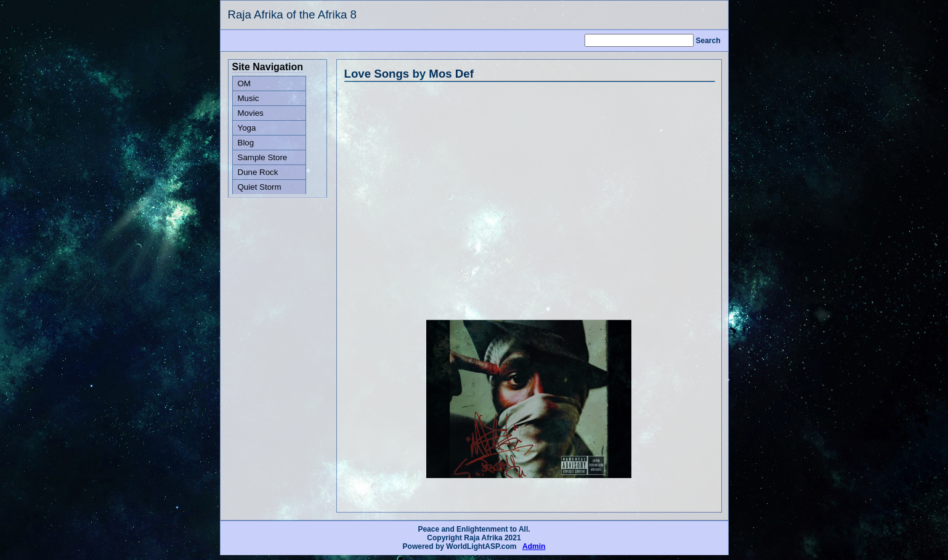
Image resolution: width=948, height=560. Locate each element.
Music (249, 98)
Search (708, 41)
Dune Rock (258, 172)
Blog (246, 143)
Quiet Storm (260, 187)
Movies (251, 113)
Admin (534, 546)
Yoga (247, 128)
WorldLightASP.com (481, 546)
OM (244, 83)
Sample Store (263, 157)
